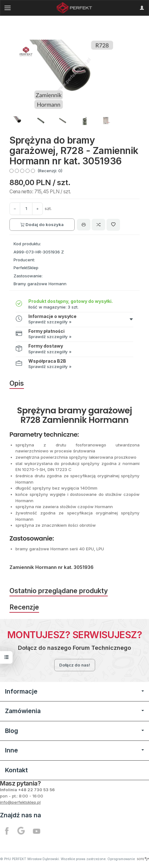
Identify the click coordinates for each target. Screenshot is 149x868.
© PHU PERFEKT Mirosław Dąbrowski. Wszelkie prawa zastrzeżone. (53, 859)
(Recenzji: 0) (50, 171)
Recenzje (24, 607)
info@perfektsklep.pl (20, 802)
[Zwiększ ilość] (15, 209)
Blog (74, 731)
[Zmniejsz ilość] (37, 209)
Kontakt (16, 770)
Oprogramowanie (128, 859)
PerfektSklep (26, 268)
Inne (74, 750)
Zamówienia (74, 711)
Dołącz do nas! (75, 665)
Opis (17, 383)
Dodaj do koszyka (42, 224)
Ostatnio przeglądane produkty (59, 591)
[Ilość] (26, 209)
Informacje (74, 691)
